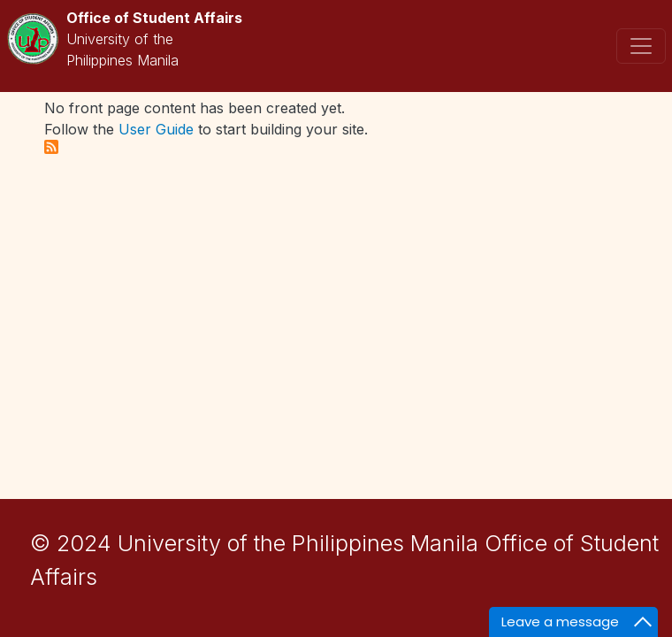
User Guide (156, 129)
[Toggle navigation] (641, 46)
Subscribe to (51, 147)
